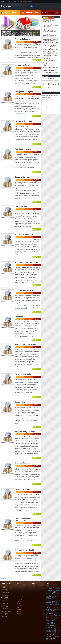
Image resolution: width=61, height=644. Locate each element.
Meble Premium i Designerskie (7, 612)
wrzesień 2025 (19, 600)
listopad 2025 (19, 596)
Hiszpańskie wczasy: (47, 24)
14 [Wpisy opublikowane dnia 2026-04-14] (46, 85)
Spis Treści (16, 2)
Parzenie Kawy (4, 605)
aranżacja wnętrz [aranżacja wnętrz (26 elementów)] (50, 39)
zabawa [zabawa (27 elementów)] (47, 69)
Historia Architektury (5, 596)
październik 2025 (20, 598)
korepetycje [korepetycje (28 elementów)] (51, 48)
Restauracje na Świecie (6, 608)
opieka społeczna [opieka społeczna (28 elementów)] (50, 55)
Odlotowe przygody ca (48, 34)
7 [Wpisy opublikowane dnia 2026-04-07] (46, 83)
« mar (43, 90)
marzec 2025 (19, 612)
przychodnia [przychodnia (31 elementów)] (47, 59)
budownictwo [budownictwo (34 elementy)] (47, 42)
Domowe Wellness (5, 602)
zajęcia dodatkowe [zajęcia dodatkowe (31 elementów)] (48, 70)
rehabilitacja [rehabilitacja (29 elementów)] (51, 60)
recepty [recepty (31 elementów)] (45, 60)
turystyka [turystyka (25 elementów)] (49, 66)
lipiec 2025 (19, 604)
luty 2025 (18, 614)
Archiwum (11, 2)
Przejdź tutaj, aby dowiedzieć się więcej (49, 95)
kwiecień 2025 (19, 610)
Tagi (21, 2)
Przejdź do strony (46, 101)
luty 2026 (18, 590)
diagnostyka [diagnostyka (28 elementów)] (46, 44)
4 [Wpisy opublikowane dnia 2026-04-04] (56, 82)
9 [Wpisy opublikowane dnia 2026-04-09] (51, 83)
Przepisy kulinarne (47, 19)
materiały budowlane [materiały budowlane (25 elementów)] (53, 601)
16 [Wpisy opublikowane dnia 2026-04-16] (51, 85)
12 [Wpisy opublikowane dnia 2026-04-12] (58, 83)
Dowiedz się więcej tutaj (47, 99)
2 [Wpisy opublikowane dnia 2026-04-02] (51, 82)
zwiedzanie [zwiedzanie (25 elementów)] (57, 73)
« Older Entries (3, 578)
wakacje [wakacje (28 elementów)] (54, 66)
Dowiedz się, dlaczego (46, 107)
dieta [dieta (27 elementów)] (50, 44)
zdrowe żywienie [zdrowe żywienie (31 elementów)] (53, 636)
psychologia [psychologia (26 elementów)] (53, 59)
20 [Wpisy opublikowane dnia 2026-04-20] (43, 86)
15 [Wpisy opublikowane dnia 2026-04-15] (48, 85)
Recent (51, 18)
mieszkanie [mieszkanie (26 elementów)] (53, 51)
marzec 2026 (19, 588)
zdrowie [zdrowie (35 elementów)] (51, 72)
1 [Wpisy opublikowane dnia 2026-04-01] (48, 82)
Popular (45, 18)
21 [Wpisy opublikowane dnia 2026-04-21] (46, 86)
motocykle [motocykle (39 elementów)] (47, 53)
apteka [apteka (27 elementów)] (44, 39)
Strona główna (4, 2)
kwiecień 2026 (19, 586)
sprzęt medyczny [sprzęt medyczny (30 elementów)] (48, 62)
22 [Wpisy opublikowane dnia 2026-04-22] (48, 86)
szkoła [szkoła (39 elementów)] (53, 64)
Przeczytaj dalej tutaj (46, 103)
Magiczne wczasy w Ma (48, 29)
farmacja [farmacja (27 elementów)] (55, 45)
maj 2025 (18, 608)
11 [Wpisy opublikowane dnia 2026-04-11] (56, 83)
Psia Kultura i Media (5, 599)
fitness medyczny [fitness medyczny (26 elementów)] (46, 47)
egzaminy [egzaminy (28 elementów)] (50, 45)
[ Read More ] (36, 57)
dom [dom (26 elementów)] (52, 44)
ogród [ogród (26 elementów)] (44, 55)
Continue (36, 60)
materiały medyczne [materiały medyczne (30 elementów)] (52, 49)
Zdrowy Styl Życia (5, 589)
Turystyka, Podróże (27, 2)
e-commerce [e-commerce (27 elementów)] (54, 595)
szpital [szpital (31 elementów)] (45, 66)
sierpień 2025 (19, 602)
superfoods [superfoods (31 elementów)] (46, 64)
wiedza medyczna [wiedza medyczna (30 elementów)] (48, 67)
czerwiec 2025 (19, 606)
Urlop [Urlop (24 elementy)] (51, 66)
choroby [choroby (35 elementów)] (55, 42)
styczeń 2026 (19, 592)
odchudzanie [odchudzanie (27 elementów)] (55, 54)
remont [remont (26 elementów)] (56, 60)
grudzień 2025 (19, 594)
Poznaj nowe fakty (46, 109)
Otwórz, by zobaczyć (46, 105)
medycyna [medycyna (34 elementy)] (46, 51)
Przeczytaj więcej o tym (47, 97)
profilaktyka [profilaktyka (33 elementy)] (53, 57)
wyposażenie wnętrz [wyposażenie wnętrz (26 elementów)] (51, 632)
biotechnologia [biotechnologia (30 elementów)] (54, 41)
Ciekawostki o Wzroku (6, 615)
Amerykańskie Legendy (6, 592)
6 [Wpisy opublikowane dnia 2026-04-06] (43, 83)
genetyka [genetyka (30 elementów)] (53, 47)
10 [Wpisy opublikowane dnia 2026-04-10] (53, 83)
